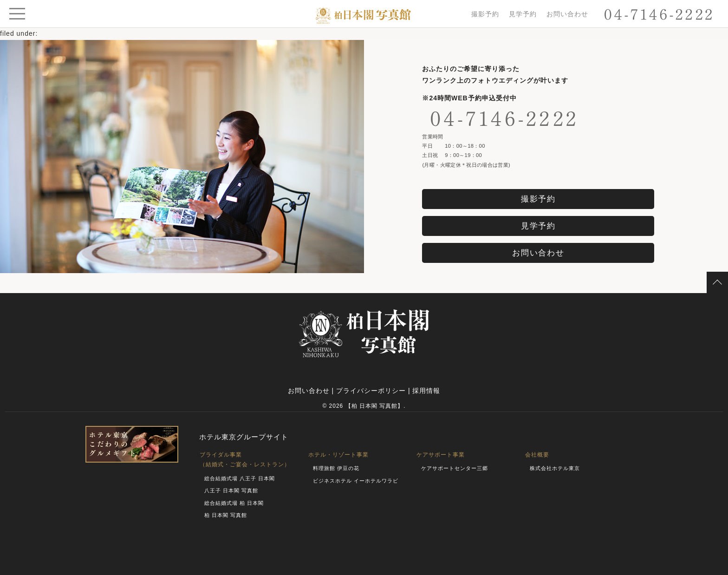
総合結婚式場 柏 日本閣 (234, 503)
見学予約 (523, 14)
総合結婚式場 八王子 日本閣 (240, 478)
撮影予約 (485, 14)
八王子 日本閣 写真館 (231, 490)
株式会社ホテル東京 (555, 468)
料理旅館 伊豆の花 (336, 468)
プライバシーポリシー (371, 391)
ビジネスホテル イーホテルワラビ (356, 481)
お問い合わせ (567, 14)
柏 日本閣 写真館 (226, 515)
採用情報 (426, 391)
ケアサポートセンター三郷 (455, 468)
